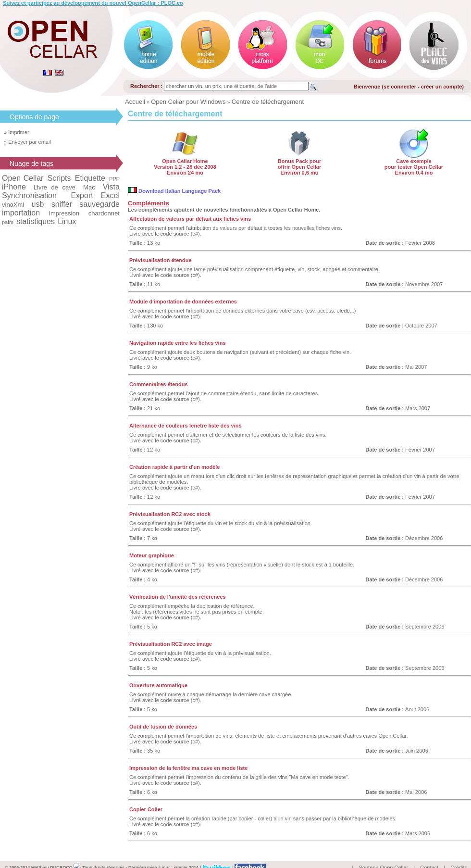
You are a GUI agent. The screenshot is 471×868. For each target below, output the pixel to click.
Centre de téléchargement (268, 102)
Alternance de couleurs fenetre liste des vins (186, 426)
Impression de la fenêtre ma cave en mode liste (188, 768)
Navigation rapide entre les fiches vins (178, 343)
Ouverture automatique (158, 685)
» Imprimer (17, 132)
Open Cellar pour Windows (188, 102)
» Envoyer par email (27, 142)
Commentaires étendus (159, 384)
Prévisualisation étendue (161, 260)
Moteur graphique (152, 555)
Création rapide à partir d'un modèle (174, 467)
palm (8, 222)
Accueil (135, 102)
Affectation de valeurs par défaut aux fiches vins (190, 219)
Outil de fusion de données (163, 727)
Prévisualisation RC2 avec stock (170, 514)
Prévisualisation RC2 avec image (171, 644)
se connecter (400, 87)
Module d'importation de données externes (183, 302)
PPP (114, 179)
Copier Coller (146, 809)
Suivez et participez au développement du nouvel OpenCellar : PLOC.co (93, 3)
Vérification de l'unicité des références (178, 597)
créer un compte (442, 87)
